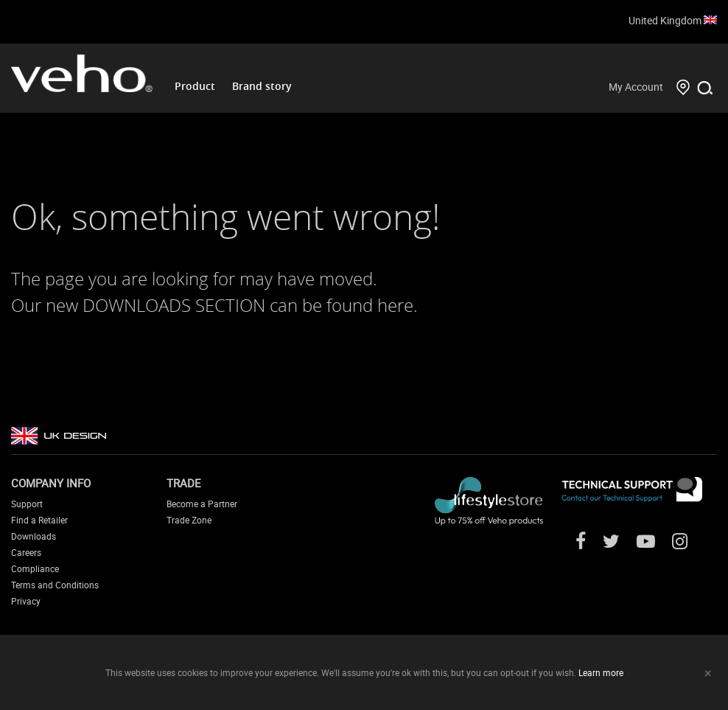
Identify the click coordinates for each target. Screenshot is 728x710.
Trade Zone (189, 520)
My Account (636, 87)
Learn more (601, 672)
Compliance (35, 568)
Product (195, 86)
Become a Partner (202, 504)
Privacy (26, 601)
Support (27, 504)
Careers (26, 552)
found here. (372, 305)
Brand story (262, 86)
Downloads (34, 536)
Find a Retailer (39, 520)
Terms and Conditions (55, 585)
